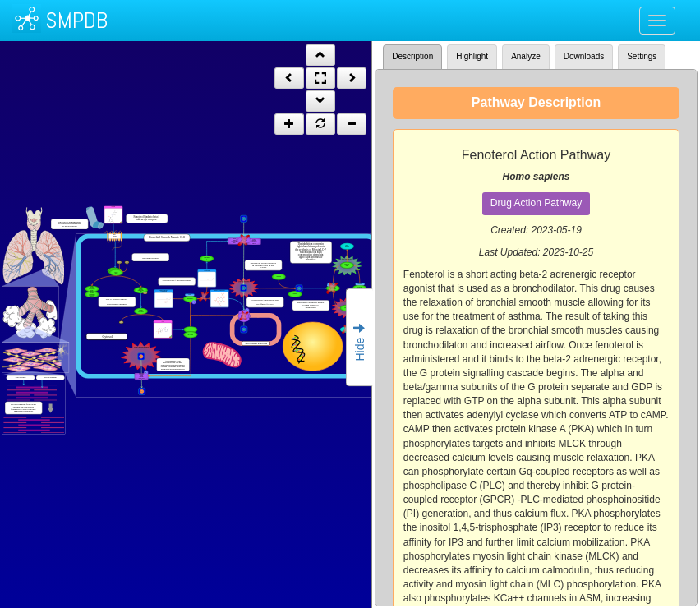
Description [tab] (412, 56)
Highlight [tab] (472, 56)
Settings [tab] (642, 56)
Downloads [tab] (584, 56)
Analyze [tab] (526, 56)
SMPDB (76, 20)
